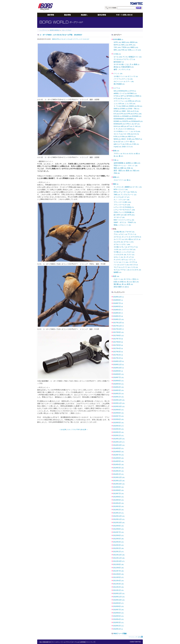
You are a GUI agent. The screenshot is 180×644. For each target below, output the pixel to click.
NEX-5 (132, 136)
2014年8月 (118, 452)
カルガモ (118, 242)
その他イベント (120, 76)
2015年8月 (118, 413)
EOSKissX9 (124, 91)
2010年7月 (118, 610)
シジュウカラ (128, 252)
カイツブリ (119, 239)
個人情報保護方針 (45, 642)
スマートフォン (120, 101)
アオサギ (130, 232)
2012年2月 (118, 548)
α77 (130, 126)
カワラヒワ (133, 247)
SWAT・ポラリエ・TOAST (125, 222)
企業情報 (83, 642)
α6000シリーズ (120, 93)
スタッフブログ (66, 30)
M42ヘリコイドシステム (124, 220)
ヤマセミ (125, 270)
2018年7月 (118, 303)
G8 (116, 91)
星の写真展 (119, 84)
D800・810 (127, 111)
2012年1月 (118, 552)
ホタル (132, 154)
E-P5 (130, 114)
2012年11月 (119, 519)
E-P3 (123, 114)
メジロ (134, 267)
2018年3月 (118, 313)
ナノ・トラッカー (122, 200)
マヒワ (117, 267)
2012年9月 (118, 526)
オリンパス (133, 76)
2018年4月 (118, 310)
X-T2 (117, 98)
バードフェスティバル (123, 79)
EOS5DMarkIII (120, 119)
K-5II (117, 136)
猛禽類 (117, 272)
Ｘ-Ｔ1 (117, 106)
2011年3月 (118, 584)
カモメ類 (129, 239)
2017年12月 (118, 323)
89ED (134, 47)
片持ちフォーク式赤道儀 (124, 212)
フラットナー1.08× (122, 202)
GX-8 (117, 126)
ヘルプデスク (67, 642)
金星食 (129, 163)
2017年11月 (118, 326)
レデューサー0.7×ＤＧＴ (124, 210)
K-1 (127, 98)
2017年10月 (118, 329)
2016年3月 (118, 390)
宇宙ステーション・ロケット (126, 165)
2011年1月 (118, 590)
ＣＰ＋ (130, 81)
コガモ (117, 249)
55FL (125, 45)
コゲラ (125, 249)
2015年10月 (119, 406)
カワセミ (129, 242)
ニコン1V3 (119, 104)
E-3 (136, 111)
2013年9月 (118, 487)
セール (118, 57)
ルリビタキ (136, 270)
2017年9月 (118, 332)
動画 (137, 64)
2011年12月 (119, 555)
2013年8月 (118, 490)
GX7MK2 (132, 93)
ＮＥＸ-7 (118, 134)
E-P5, (57, 39)
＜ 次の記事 (62, 430)
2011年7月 (118, 571)
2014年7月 (118, 455)
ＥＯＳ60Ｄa (129, 129)
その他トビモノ (120, 247)
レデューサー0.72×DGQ (124, 207)
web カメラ (119, 144)
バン (116, 265)
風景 (116, 276)
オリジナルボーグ (122, 197)
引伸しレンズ (134, 50)
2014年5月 (118, 461)
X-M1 (136, 144)
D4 (140, 106)
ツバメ (117, 262)
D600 (117, 109)
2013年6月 (118, 497)
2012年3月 (118, 545)
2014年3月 (118, 468)
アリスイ (132, 234)
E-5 (116, 114)
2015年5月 (118, 423)
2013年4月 (118, 503)
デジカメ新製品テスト (132, 57)
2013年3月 (118, 506)
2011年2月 (118, 587)
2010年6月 (118, 613)
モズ (88, 39)
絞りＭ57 (119, 215)
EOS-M (118, 116)
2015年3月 (118, 429)
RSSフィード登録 (120, 634)
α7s (138, 101)
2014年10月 (119, 445)
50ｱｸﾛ (117, 45)
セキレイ (118, 257)
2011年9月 (118, 564)
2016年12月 (118, 361)
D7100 (117, 111)
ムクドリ (125, 267)
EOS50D (137, 116)
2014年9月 (118, 448)
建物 (116, 177)
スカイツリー (120, 180)
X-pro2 (117, 147)
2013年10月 (119, 484)
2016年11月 (118, 364)
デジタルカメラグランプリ (124, 59)
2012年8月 (118, 529)
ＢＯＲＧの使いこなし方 (124, 64)
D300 (125, 106)
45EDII (134, 42)
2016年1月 (118, 397)
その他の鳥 (119, 232)
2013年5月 (118, 500)
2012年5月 (118, 539)
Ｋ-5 (137, 131)
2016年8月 (118, 374)
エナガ (117, 237)
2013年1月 (118, 513)
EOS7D (127, 121)
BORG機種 (118, 39)
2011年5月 (118, 577)
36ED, (54, 39)
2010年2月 (118, 626)
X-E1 (128, 144)
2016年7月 (118, 377)
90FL (117, 50)
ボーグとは (75, 642)
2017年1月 (118, 358)
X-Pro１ (130, 124)
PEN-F (139, 139)
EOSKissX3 (137, 121)
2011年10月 (119, 561)
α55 (124, 126)
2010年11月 (119, 597)
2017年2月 (118, 355)
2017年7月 (118, 339)
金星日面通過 (120, 163)
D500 (138, 96)
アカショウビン (120, 234)
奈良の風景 (119, 287)
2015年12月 (119, 400)
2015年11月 (119, 403)
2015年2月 (118, 432)
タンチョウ (129, 257)
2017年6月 (118, 342)
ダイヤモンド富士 (131, 279)
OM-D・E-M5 (128, 139)
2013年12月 (119, 477)
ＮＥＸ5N (128, 134)
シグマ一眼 (129, 142)
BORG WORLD (55, 30)
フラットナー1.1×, (81, 39)
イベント (118, 73)
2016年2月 (118, 394)
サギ (132, 249)
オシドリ (126, 237)
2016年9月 (118, 371)
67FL (132, 45)
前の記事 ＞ (84, 430)
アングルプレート (129, 195)
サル (125, 154)
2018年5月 (118, 306)
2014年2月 (118, 471)
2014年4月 (118, 464)
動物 (116, 151)
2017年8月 (118, 335)
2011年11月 (119, 558)
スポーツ (118, 279)
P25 (124, 50)
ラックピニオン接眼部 (123, 187)
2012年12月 (119, 516)
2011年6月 (118, 574)
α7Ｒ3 (133, 91)
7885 (117, 195)
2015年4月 (118, 426)
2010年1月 (118, 629)
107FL (117, 42)
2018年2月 (118, 316)
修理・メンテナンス (122, 69)
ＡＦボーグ (119, 217)
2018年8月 (118, 300)
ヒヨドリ (124, 265)
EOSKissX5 (119, 124)
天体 (116, 160)
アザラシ (118, 154)
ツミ (125, 262)
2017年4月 (118, 348)
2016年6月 (118, 381)
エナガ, (61, 39)
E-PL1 (138, 114)
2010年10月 (119, 600)
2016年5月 (118, 384)
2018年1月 (118, 319)
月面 (136, 171)
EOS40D (127, 116)
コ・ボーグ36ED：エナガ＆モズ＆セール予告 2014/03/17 (61, 35)
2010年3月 (118, 622)
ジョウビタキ (120, 255)
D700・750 (134, 109)
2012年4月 (118, 542)
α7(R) (131, 101)
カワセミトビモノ (122, 244)
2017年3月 (118, 352)
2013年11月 (119, 481)
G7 (137, 124)
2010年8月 (118, 606)
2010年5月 (118, 616)
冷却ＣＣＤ (127, 147)
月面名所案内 (127, 67)
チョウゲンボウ (121, 260)
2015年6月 (118, 419)
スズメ (131, 255)
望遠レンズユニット (122, 225)
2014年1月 (118, 474)
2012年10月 (119, 523)
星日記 (117, 67)
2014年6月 (118, 458)
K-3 (136, 134)
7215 (134, 192)
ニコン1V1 (130, 104)
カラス (137, 239)
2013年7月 (118, 493)
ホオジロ (134, 265)
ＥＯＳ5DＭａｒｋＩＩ (123, 131)
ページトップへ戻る (135, 637)
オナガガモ (136, 237)
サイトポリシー (57, 642)
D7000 (124, 109)
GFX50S (131, 96)
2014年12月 (119, 439)
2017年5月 (118, 345)
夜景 (130, 284)
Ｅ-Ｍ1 (137, 126)
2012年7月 (118, 532)
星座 (129, 171)
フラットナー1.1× (122, 205)
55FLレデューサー (122, 192)
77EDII (126, 47)
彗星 (117, 168)
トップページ (44, 30)
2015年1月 (118, 435)
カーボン (137, 187)
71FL (117, 47)
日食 (130, 168)
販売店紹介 (119, 62)
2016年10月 (118, 368)
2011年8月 (118, 568)
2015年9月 (118, 410)
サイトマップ (90, 642)
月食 (117, 173)
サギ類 (117, 252)
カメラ (117, 88)
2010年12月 (119, 593)
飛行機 (117, 284)
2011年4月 (118, 581)
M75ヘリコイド (121, 189)
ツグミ (132, 260)
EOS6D (118, 121)
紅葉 (117, 282)
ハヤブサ (133, 262)
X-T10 (117, 96)
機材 (116, 184)
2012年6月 (118, 535)
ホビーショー (120, 81)
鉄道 (123, 282)
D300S (133, 106)
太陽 (137, 163)
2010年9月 (118, 603)
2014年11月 (119, 442)
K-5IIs (124, 136)
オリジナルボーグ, (69, 39)
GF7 (123, 96)
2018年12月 (118, 297)
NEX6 (117, 139)
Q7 (121, 142)
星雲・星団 (119, 171)
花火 (136, 282)
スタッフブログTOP (73, 430)
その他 (117, 54)
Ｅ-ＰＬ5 (118, 129)
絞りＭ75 (130, 215)
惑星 (123, 168)
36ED (125, 42)
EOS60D (131, 119)
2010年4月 (118, 619)
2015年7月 (118, 416)
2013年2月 (118, 510)
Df (122, 98)
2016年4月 (118, 387)
